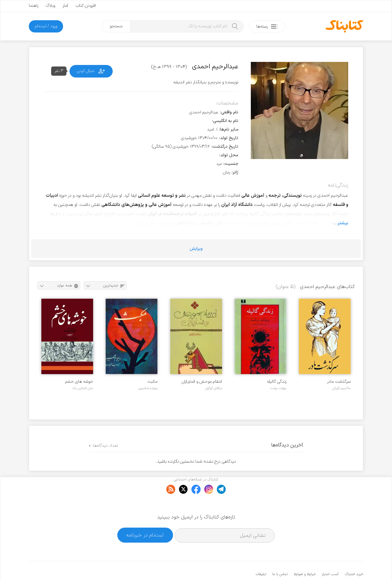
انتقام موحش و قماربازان (202, 382)
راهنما (34, 6)
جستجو (116, 26)
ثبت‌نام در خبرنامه (145, 516)
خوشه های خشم (79, 382)
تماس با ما (280, 555)
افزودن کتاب (86, 6)
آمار (65, 6)
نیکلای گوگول (214, 388)
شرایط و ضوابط (305, 555)
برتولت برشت (278, 388)
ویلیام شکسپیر (148, 388)
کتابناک (331, 565)
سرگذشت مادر (339, 382)
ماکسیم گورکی (341, 388)
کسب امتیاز (330, 555)
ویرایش (196, 249)
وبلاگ (50, 6)
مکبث (153, 382)
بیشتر (343, 223)
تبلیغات (261, 555)
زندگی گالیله (277, 382)
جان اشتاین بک (83, 388)
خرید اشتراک (354, 555)
